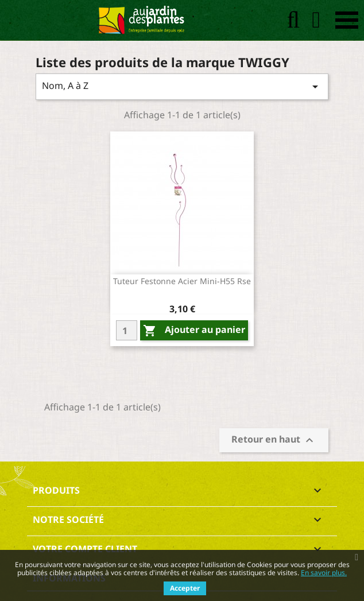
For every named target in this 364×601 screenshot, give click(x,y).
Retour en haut (274, 441)
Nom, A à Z (182, 86)
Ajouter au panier (194, 330)
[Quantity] (127, 330)
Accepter (185, 588)
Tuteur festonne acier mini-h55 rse (182, 281)
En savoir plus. (324, 573)
